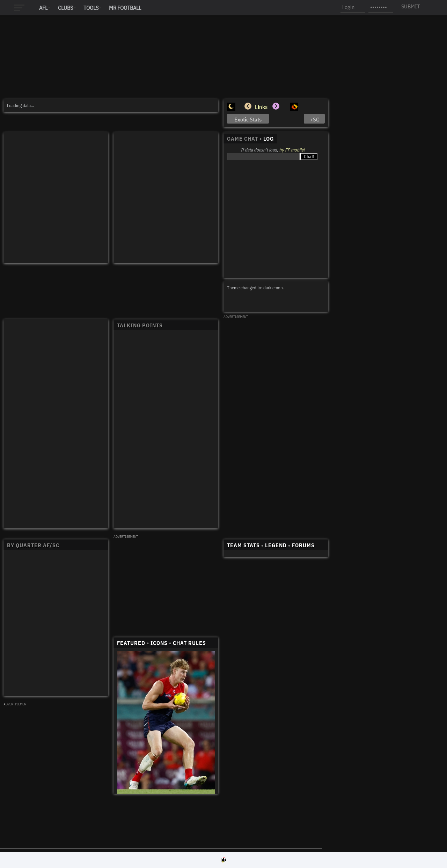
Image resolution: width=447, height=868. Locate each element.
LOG (269, 139)
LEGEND (276, 545)
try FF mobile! (292, 150)
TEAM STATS (243, 545)
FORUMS (303, 545)
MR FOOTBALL (125, 8)
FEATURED (131, 643)
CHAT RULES (189, 643)
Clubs (65, 8)
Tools (91, 8)
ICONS (159, 643)
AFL (43, 8)
